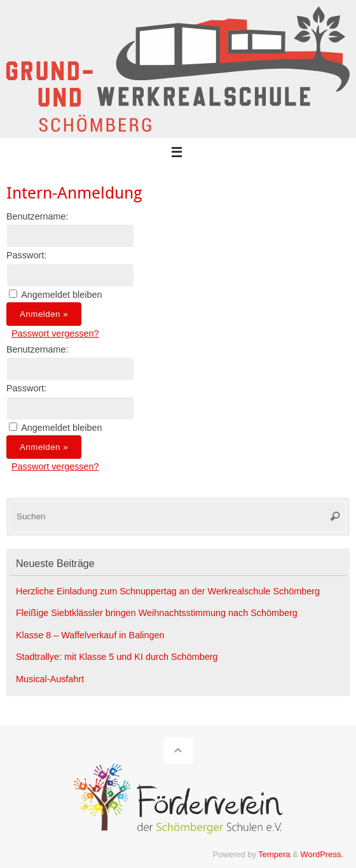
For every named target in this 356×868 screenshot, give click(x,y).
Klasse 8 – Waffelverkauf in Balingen (90, 635)
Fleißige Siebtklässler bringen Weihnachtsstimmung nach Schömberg (157, 613)
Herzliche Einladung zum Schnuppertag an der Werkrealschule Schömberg (168, 591)
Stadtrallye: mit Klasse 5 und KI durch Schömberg (117, 657)
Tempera (274, 854)
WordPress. (322, 854)
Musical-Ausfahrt (50, 679)
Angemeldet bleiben (61, 295)
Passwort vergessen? (55, 333)
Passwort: (26, 255)
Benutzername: (38, 216)
